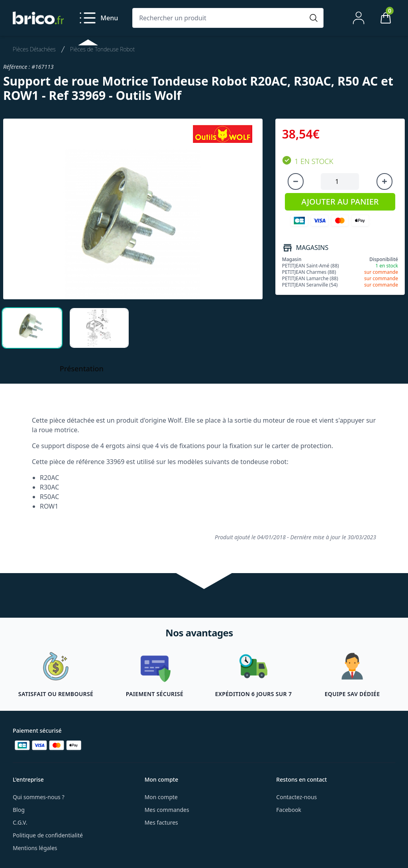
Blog (19, 810)
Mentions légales (35, 848)
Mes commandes (167, 810)
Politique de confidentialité (48, 835)
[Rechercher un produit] (220, 18)
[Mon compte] (359, 18)
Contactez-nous (296, 797)
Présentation (82, 369)
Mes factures (161, 822)
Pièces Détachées (34, 49)
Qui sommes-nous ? (39, 797)
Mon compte (161, 797)
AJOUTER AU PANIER (340, 202)
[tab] (32, 328)
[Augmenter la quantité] (384, 181)
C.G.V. (20, 822)
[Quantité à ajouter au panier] (340, 181)
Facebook (289, 810)
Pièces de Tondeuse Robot (102, 49)
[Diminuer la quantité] (296, 181)
